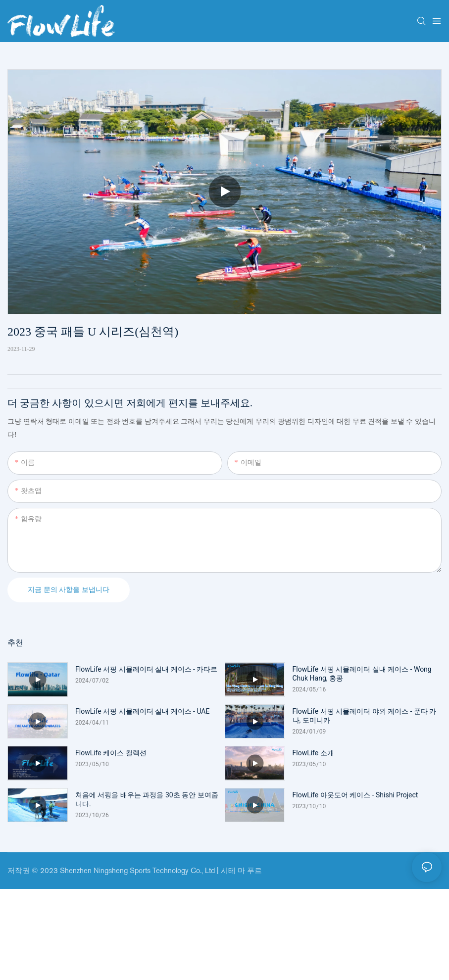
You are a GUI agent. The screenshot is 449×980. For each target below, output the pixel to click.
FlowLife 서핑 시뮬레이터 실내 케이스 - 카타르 (146, 669)
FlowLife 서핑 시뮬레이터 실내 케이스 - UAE (142, 711)
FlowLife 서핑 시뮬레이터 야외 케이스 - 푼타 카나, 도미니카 (365, 716)
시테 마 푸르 (241, 870)
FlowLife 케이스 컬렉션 (111, 753)
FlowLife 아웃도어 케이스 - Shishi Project (355, 795)
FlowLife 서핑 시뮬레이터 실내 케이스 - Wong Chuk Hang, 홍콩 (362, 674)
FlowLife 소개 (313, 753)
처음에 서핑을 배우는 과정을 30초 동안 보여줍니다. (147, 799)
